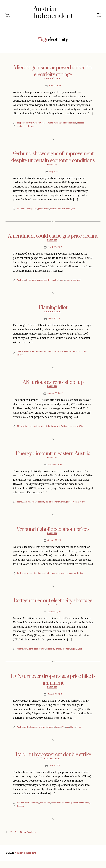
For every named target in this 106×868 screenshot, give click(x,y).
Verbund (65, 210)
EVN (68, 734)
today (19, 813)
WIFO (88, 506)
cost (38, 655)
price (72, 282)
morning (73, 810)
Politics (53, 610)
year (77, 210)
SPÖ (87, 430)
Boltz (30, 282)
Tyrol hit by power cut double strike (53, 761)
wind (72, 210)
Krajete (53, 124)
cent (35, 282)
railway (82, 354)
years (85, 734)
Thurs (88, 810)
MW (37, 210)
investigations (61, 810)
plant (42, 210)
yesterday (84, 578)
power (49, 210)
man (76, 354)
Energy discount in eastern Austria (53, 457)
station (20, 358)
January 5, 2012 (55, 469)
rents (81, 430)
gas (46, 124)
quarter (57, 210)
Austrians (21, 282)
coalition (38, 430)
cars (27, 578)
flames (61, 354)
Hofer (78, 734)
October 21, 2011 (55, 618)
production (22, 127)
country (50, 282)
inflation (68, 430)
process (87, 124)
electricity (31, 124)
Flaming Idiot (53, 310)
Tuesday (27, 813)
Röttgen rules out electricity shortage (53, 606)
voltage (28, 358)
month (61, 506)
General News (53, 766)
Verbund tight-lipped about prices (53, 533)
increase (58, 430)
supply (80, 655)
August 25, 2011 (55, 701)
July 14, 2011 (55, 773)
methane (62, 124)
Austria (20, 354)
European (53, 734)
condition (41, 354)
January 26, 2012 (55, 397)
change (42, 282)
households (48, 810)
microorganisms (75, 124)
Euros (62, 734)
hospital (69, 354)
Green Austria (53, 79)
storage (32, 127)
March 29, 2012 (55, 249)
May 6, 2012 (55, 173)
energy (41, 124)
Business (53, 166)
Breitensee (30, 354)
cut (18, 810)
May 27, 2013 (55, 87)
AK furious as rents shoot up (53, 385)
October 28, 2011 (55, 545)
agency (20, 506)
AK (18, 430)
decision (39, 578)
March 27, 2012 (55, 322)
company (21, 124)
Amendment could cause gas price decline (53, 237)
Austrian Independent (27, 860)
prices (79, 282)
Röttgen (71, 655)
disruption (26, 810)
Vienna (81, 506)
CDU (27, 655)
